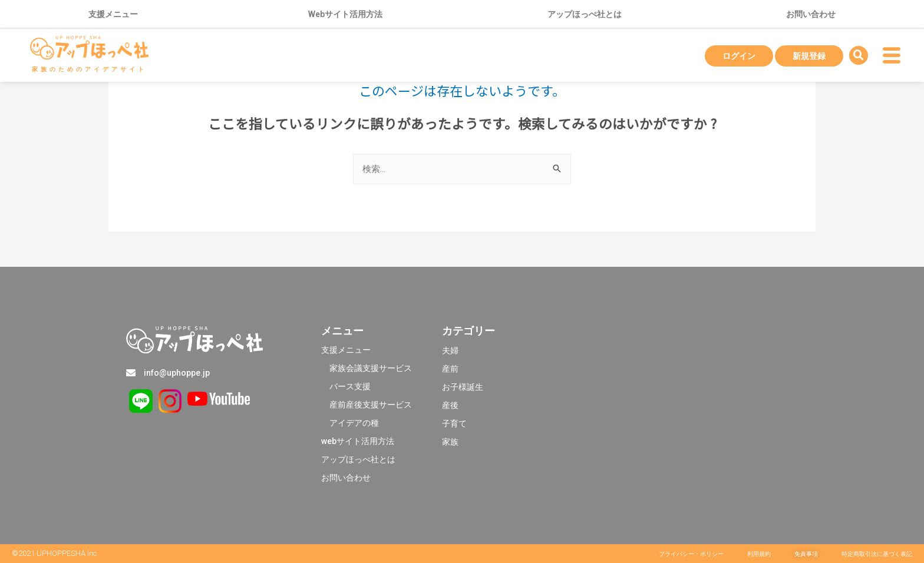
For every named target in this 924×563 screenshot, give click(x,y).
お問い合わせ (811, 14)
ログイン (739, 56)
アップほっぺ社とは (585, 14)
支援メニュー (116, 14)
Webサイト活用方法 (345, 14)
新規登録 (809, 56)
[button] (691, 554)
